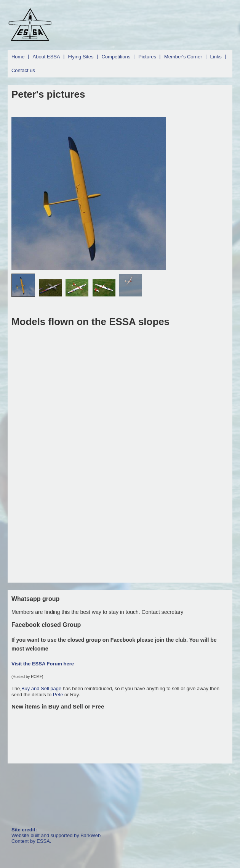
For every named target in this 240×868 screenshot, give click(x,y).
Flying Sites (81, 57)
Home (18, 57)
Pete (58, 695)
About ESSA (46, 57)
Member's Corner (183, 57)
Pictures (147, 57)
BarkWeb (90, 835)
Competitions (116, 57)
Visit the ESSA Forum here (43, 664)
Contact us (23, 70)
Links (216, 57)
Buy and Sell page (42, 688)
